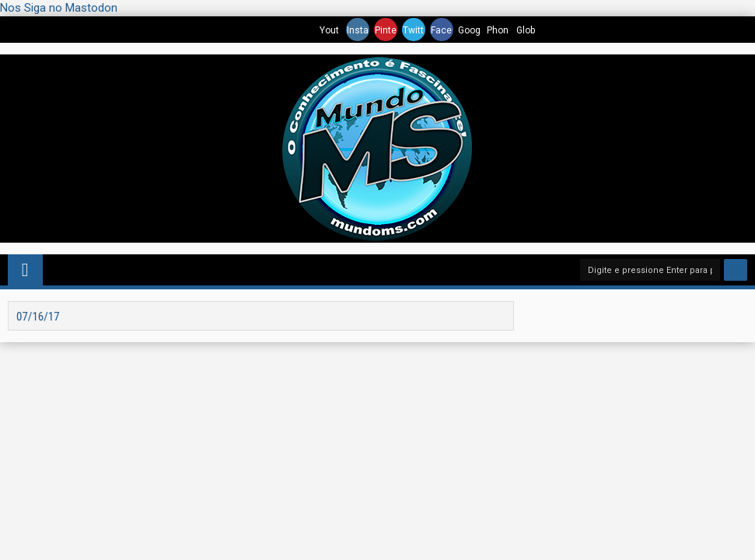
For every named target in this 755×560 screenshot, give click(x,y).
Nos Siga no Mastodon (59, 8)
